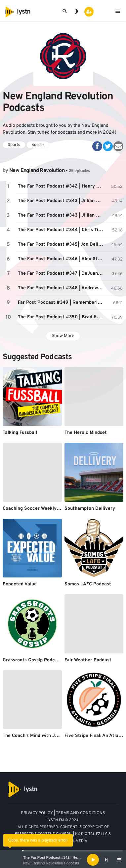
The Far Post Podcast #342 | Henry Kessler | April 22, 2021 (73, 857)
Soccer (38, 145)
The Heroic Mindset (86, 433)
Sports (14, 145)
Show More (63, 336)
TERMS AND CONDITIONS (81, 813)
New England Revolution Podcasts (51, 863)
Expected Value (20, 584)
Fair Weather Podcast (88, 660)
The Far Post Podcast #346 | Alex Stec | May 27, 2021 (62, 259)
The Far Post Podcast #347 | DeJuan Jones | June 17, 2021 (62, 274)
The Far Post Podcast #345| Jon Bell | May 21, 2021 (62, 244)
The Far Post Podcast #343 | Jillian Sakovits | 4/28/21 (62, 201)
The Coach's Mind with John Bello (39, 736)
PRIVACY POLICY (37, 813)
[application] (63, 860)
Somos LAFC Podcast (88, 584)
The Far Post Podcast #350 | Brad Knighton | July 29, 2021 (62, 317)
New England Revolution (37, 171)
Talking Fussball (20, 433)
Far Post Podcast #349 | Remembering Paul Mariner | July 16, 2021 (62, 303)
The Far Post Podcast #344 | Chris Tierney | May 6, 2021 (62, 230)
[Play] (93, 860)
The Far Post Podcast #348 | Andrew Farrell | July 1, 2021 (62, 288)
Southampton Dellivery (90, 509)
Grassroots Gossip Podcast (32, 660)
